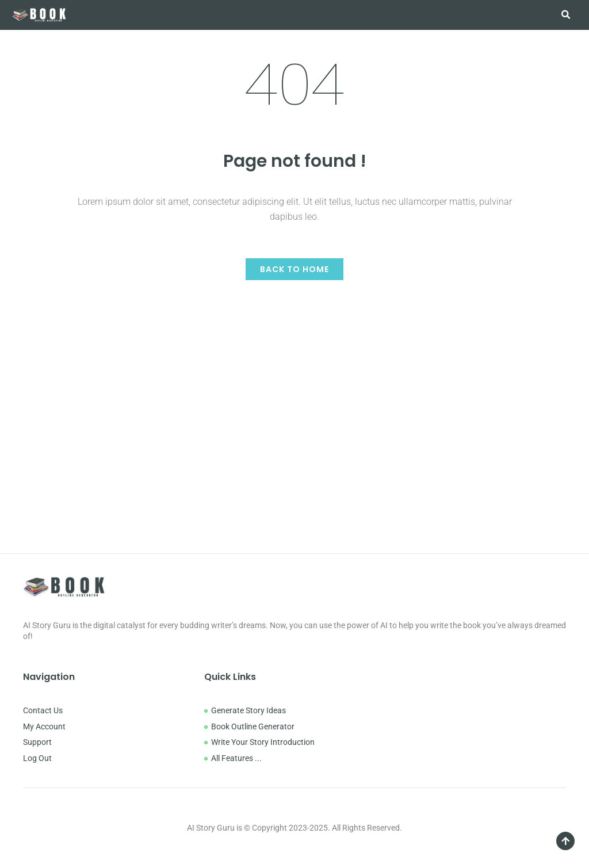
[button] (565, 15)
